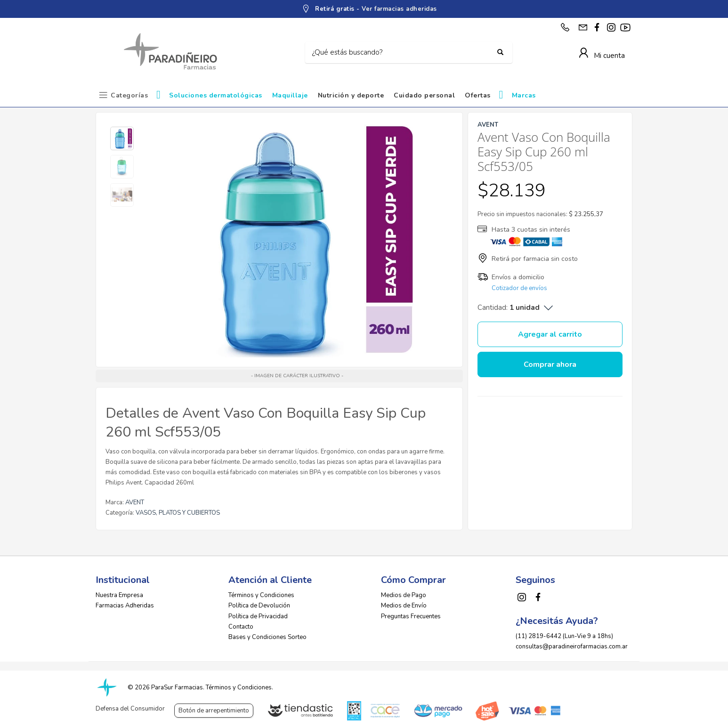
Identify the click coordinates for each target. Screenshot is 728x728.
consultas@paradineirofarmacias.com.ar (572, 647)
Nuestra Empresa (119, 595)
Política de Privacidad (258, 616)
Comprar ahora (550, 364)
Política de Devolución (259, 606)
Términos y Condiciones (261, 595)
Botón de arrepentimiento (214, 711)
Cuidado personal (424, 95)
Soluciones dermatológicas (216, 95)
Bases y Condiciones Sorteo (267, 637)
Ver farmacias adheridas (399, 9)
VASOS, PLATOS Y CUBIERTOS (178, 513)
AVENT (135, 502)
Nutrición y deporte (351, 95)
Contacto (241, 627)
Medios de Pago (404, 595)
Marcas (524, 95)
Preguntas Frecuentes (411, 616)
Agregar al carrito (550, 334)
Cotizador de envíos (519, 288)
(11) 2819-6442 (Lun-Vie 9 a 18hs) (564, 636)
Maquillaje (290, 95)
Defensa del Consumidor (130, 709)
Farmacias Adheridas (125, 606)
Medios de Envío (404, 606)
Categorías (129, 95)
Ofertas (478, 95)
